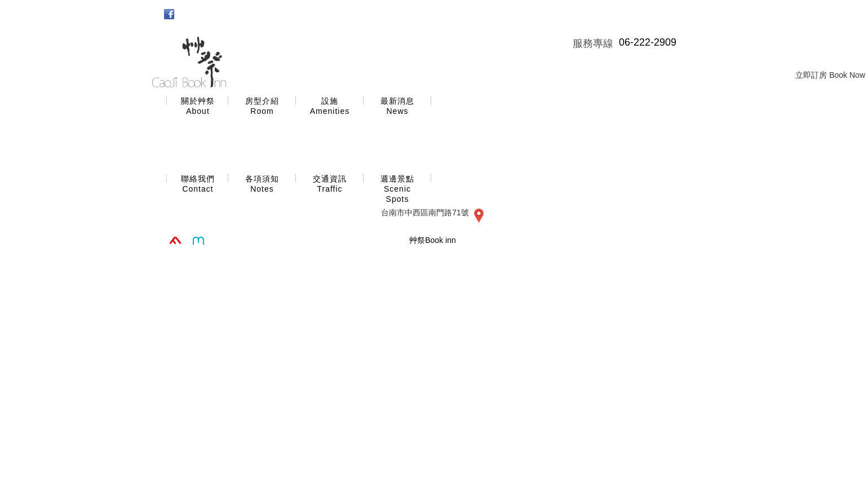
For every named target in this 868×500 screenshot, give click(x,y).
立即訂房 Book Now (830, 75)
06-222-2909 (648, 42)
